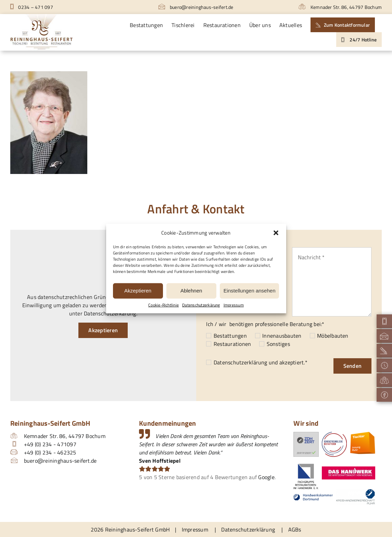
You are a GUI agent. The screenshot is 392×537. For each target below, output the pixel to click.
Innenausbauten (282, 336)
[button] (276, 233)
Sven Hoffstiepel (160, 461)
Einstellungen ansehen (250, 291)
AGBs (295, 529)
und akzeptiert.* (261, 362)
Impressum (234, 305)
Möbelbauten (333, 336)
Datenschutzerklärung (241, 362)
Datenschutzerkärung (201, 305)
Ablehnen (191, 291)
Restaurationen (232, 344)
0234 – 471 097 (32, 7)
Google (266, 477)
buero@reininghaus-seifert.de (196, 7)
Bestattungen (230, 336)
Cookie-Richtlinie (163, 305)
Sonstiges (278, 344)
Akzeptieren (138, 291)
